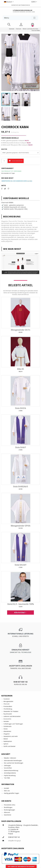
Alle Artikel (20, 612)
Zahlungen (7, 765)
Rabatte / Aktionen (10, 758)
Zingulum (7, 734)
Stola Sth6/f (20, 447)
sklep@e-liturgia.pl (14, 841)
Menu (7, 18)
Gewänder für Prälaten (11, 711)
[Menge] (4, 161)
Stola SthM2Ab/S (20, 486)
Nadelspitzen (8, 741)
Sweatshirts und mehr (11, 736)
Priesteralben (8, 706)
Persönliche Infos (9, 805)
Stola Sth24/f (20, 565)
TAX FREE (7, 778)
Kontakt (6, 788)
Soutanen (7, 699)
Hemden (6, 721)
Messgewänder (8, 701)
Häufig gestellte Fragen (11, 793)
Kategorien (7, 696)
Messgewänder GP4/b (21, 526)
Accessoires (7, 719)
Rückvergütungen (9, 810)
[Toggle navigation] (34, 18)
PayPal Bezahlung (10, 775)
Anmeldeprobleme (10, 773)
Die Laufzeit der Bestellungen (13, 763)
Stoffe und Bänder (10, 746)
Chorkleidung (8, 709)
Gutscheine (7, 815)
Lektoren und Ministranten (12, 716)
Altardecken (7, 731)
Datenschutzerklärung (11, 770)
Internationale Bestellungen (13, 760)
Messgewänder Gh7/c (21, 330)
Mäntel (6, 739)
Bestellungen (8, 807)
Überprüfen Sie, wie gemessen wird (17, 181)
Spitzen (6, 744)
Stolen (6, 729)
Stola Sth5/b (20, 408)
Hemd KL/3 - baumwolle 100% (21, 604)
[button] (11, 2)
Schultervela (7, 726)
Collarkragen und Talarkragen (13, 724)
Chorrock (7, 704)
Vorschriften (8, 768)
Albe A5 (20, 369)
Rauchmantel (8, 714)
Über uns (7, 791)
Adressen (7, 812)
